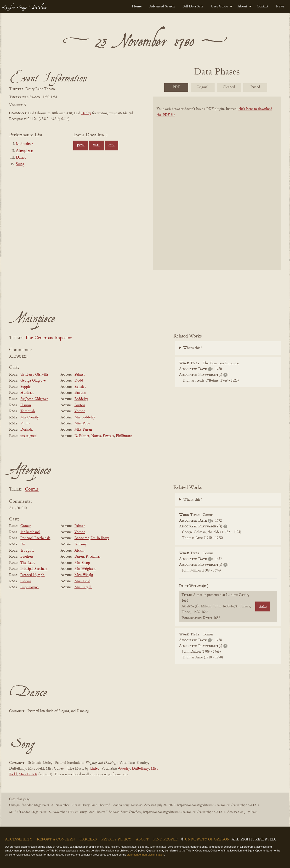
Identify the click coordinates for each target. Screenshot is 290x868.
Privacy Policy (116, 839)
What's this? (193, 348)
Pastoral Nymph (32, 575)
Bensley (80, 387)
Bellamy (81, 544)
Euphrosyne (29, 587)
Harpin (26, 405)
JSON (81, 146)
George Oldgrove (33, 381)
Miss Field (82, 581)
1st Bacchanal (30, 532)
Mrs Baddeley (85, 417)
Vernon (80, 411)
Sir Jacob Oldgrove (34, 399)
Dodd (79, 381)
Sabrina (26, 581)
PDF (176, 87)
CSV (111, 146)
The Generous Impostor (48, 338)
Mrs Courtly (30, 417)
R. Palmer (82, 436)
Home (137, 6)
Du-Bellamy (100, 538)
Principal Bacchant (34, 569)
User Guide (219, 6)
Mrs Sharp (82, 563)
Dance (21, 158)
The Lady (28, 563)
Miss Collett (28, 774)
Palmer (80, 375)
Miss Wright (84, 575)
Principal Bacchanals (35, 538)
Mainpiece (24, 144)
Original (202, 87)
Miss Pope (82, 423)
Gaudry (125, 769)
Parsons (80, 393)
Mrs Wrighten (85, 569)
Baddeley (81, 399)
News (280, 6)
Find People (165, 839)
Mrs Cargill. (83, 587)
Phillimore (124, 436)
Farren (79, 557)
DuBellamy (140, 769)
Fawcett (108, 436)
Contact (262, 6)
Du (23, 544)
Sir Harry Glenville (34, 375)
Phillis (25, 423)
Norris (96, 436)
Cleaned (229, 87)
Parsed (255, 87)
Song (20, 164)
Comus (32, 489)
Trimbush (28, 411)
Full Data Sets (193, 6)
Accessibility (19, 839)
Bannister (82, 538)
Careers (88, 839)
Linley (94, 769)
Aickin (79, 551)
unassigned (28, 436)
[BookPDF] (217, 190)
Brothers (27, 557)
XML (97, 146)
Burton (80, 405)
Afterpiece (24, 151)
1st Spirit (27, 551)
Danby (86, 113)
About (242, 6)
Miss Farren (83, 430)
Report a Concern (56, 839)
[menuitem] (137, 6)
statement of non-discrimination (145, 855)
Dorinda (26, 430)
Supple (26, 387)
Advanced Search (162, 6)
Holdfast (27, 393)
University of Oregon (207, 839)
